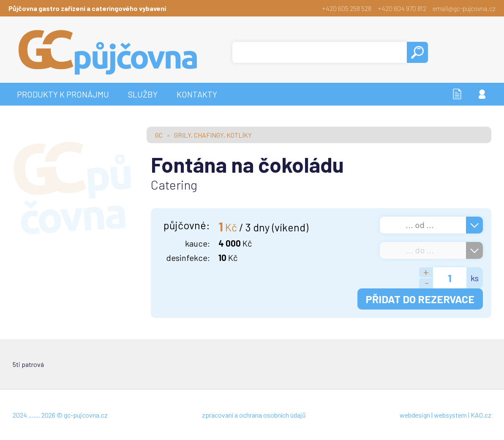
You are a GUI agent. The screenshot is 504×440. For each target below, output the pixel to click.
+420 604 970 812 (402, 8)
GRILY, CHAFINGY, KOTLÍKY (213, 135)
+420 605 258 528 (347, 8)
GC (159, 135)
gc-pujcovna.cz (86, 415)
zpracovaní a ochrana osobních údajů (254, 415)
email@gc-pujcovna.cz (464, 8)
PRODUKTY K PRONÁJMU (63, 94)
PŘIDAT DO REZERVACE (420, 299)
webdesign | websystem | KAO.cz (445, 415)
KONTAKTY (197, 94)
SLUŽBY (143, 94)
